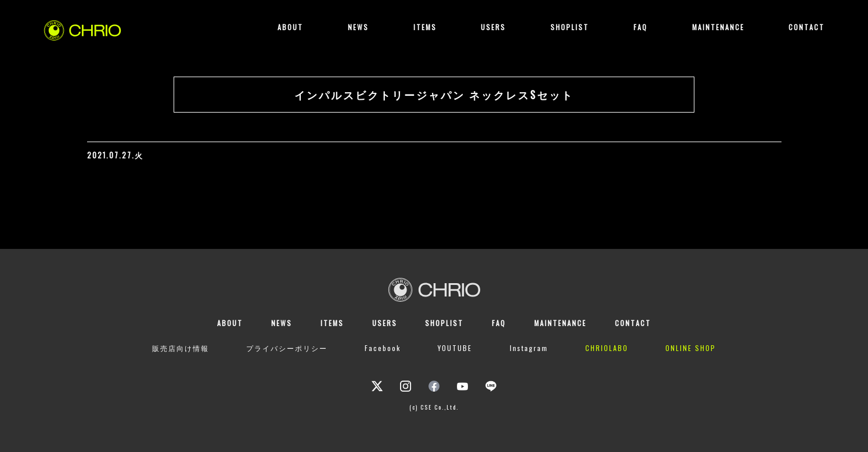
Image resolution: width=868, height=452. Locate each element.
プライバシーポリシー (287, 348)
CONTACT (806, 27)
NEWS (358, 27)
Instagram (529, 348)
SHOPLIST (570, 27)
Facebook (383, 348)
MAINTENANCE (718, 27)
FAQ (640, 27)
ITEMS (425, 27)
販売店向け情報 (181, 348)
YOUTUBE (455, 348)
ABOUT (290, 27)
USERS (493, 27)
